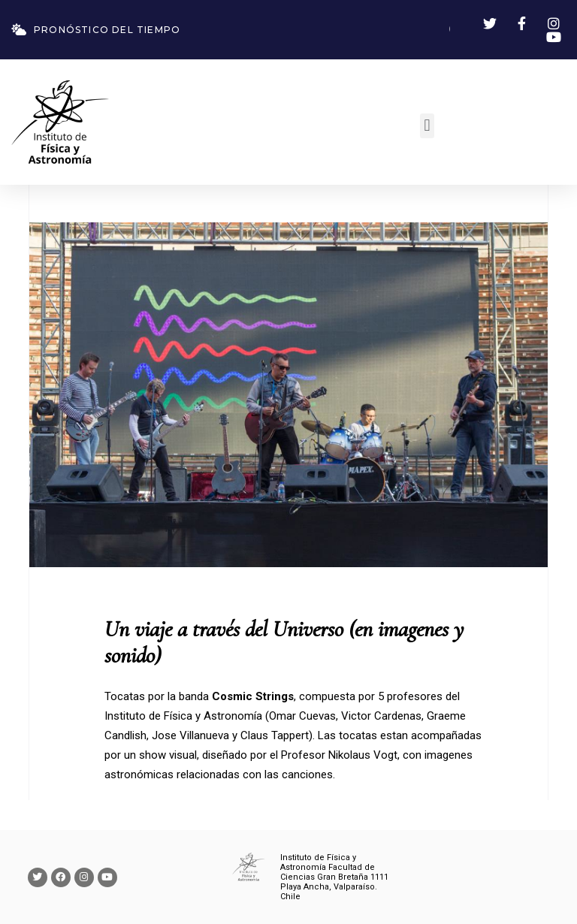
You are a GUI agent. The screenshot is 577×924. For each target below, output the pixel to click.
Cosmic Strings (253, 696)
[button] (427, 126)
